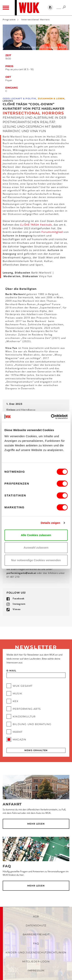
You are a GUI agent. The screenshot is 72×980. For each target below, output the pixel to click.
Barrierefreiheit (36, 934)
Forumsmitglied (52, 232)
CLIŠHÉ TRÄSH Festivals (36, 225)
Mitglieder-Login (36, 961)
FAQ (7, 866)
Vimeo (17, 609)
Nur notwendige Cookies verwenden (36, 560)
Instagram (19, 604)
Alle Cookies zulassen (36, 535)
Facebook (19, 598)
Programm (9, 19)
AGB (36, 916)
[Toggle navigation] (6, 8)
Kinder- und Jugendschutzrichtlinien (36, 952)
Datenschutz (36, 925)
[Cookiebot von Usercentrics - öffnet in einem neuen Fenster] (51, 417)
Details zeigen (50, 523)
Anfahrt (12, 804)
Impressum (36, 970)
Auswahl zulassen (36, 548)
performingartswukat (21, 573)
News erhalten (36, 750)
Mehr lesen (36, 824)
